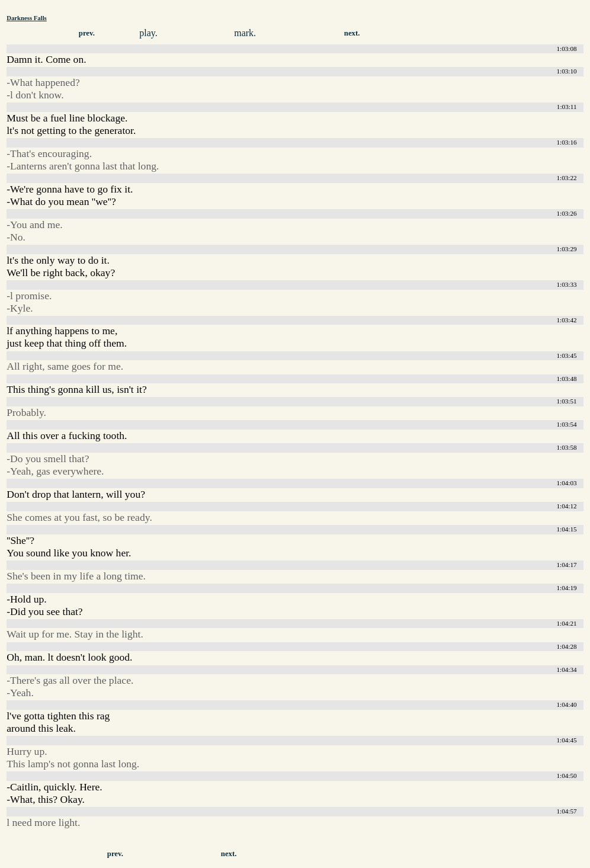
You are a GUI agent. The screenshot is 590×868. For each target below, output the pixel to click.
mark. (245, 33)
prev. (87, 33)
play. (148, 33)
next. (352, 33)
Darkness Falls (27, 18)
